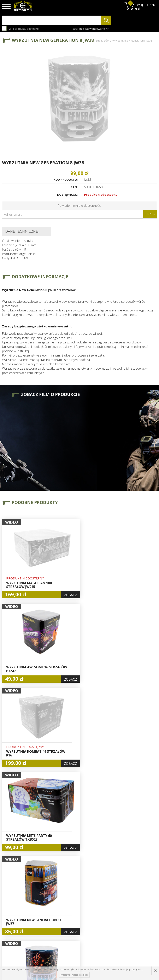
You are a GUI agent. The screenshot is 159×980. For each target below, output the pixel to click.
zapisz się (143, 910)
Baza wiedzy (50, 900)
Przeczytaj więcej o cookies (74, 975)
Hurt (71, 900)
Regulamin (49, 914)
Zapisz (150, 214)
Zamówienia (77, 914)
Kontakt (47, 928)
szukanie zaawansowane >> (91, 29)
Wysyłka (47, 909)
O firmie (48, 895)
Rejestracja (76, 909)
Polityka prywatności (77, 921)
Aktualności (50, 904)
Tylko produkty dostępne (20, 28)
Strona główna (104, 41)
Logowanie (76, 904)
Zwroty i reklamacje (49, 921)
